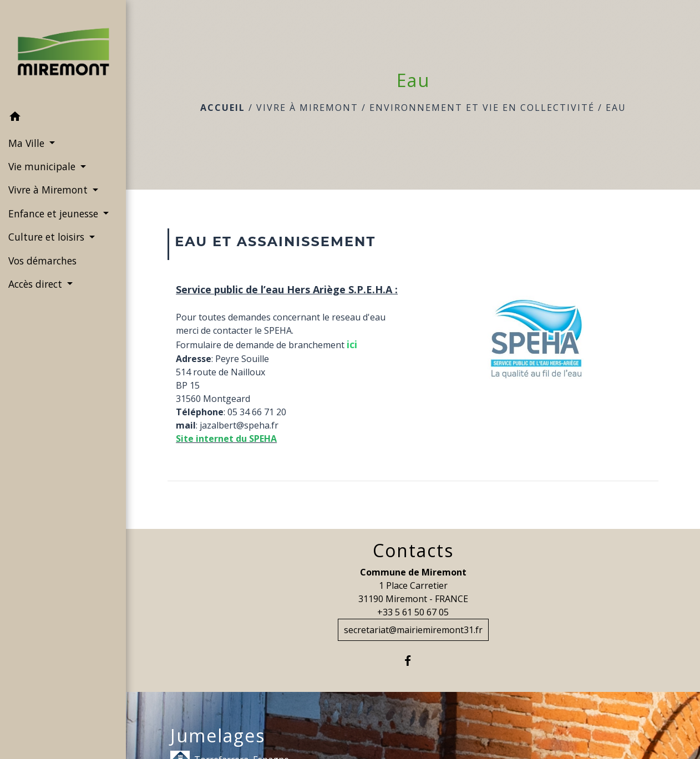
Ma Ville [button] (28, 143)
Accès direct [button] (37, 284)
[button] (63, 118)
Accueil (223, 108)
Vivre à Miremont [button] (49, 190)
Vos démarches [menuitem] (42, 261)
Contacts (413, 551)
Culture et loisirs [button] (48, 237)
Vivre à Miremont (307, 108)
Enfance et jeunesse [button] (55, 213)
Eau (616, 108)
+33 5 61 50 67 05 (413, 612)
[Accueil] (63, 52)
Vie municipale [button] (43, 166)
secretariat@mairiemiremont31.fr (413, 630)
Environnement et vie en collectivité (482, 108)
